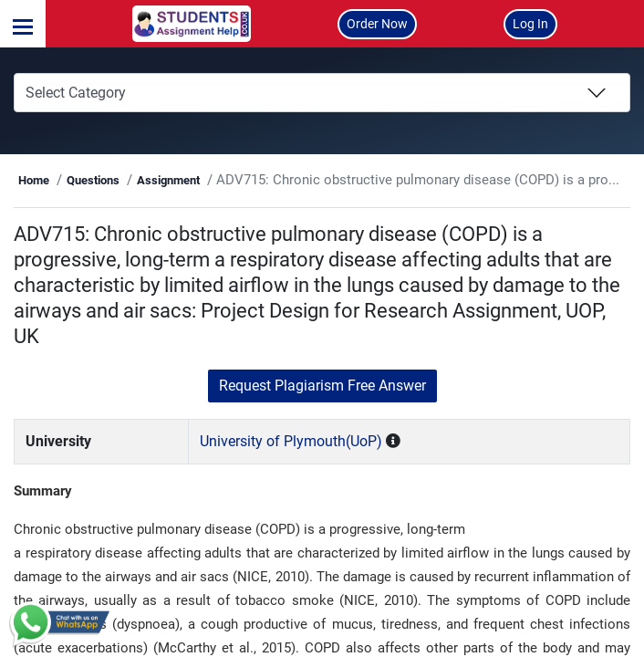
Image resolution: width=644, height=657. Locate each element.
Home (109, 180)
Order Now (377, 24)
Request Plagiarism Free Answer (322, 411)
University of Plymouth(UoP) (324, 467)
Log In (530, 24)
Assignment (244, 180)
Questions (169, 180)
